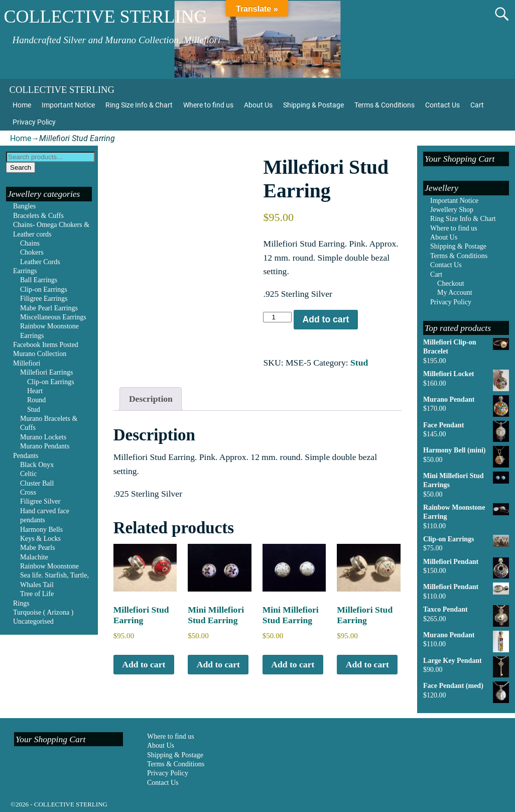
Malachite (34, 557)
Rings (21, 603)
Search (21, 167)
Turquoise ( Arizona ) (43, 612)
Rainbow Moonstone (49, 566)
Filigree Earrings (44, 299)
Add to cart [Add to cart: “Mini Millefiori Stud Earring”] (218, 664)
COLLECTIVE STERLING (105, 17)
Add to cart (326, 319)
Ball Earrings (39, 280)
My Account (455, 293)
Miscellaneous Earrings (53, 317)
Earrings (25, 271)
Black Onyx (37, 465)
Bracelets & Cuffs (38, 216)
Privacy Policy (34, 122)
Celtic (28, 474)
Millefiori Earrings (46, 372)
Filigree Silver (40, 501)
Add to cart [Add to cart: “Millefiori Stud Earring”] (144, 664)
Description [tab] (151, 399)
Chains (30, 243)
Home (22, 105)
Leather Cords (40, 262)
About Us (258, 105)
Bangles (24, 206)
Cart (477, 105)
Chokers (32, 252)
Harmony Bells (41, 530)
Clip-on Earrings (44, 289)
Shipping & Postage (313, 105)
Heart (35, 391)
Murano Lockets (43, 437)
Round (36, 400)
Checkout (451, 283)
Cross (28, 492)
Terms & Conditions (384, 105)
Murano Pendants (45, 446)
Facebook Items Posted (46, 345)
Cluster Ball (37, 483)
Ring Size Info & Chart (139, 105)
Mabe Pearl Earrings (49, 308)
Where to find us (208, 105)
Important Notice (68, 105)
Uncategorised (33, 621)
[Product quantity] (277, 317)
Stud (359, 363)
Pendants (26, 456)
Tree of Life (37, 594)
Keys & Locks (40, 539)
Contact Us (442, 105)
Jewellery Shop (452, 210)
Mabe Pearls (38, 548)
